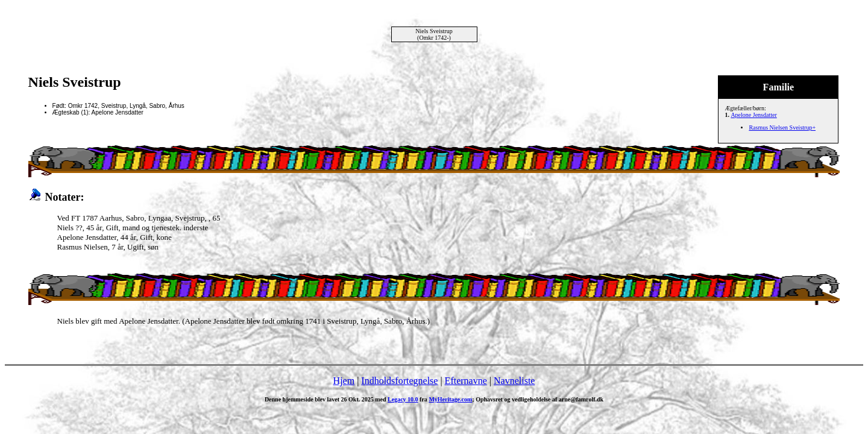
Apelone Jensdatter (753, 115)
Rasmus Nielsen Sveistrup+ (782, 127)
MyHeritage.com (450, 399)
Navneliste (514, 381)
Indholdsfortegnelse (399, 381)
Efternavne (466, 381)
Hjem (344, 381)
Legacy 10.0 (403, 399)
